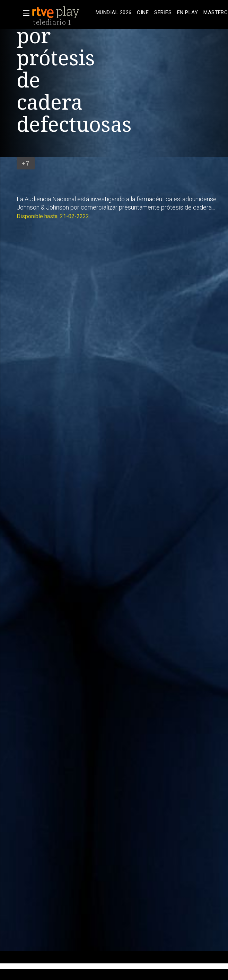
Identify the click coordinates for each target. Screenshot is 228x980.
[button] (24, 13)
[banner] (62, 12)
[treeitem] (113, 13)
